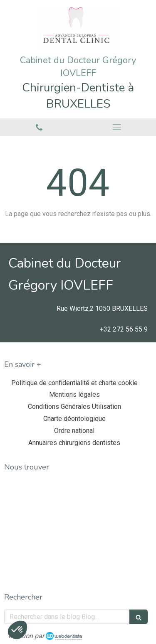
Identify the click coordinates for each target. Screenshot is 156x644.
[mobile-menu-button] (117, 127)
